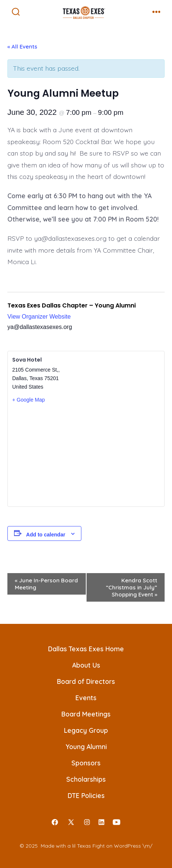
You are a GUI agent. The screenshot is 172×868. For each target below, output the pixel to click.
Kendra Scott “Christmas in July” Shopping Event (131, 587)
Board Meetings (86, 714)
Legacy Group (86, 730)
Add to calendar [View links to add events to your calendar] (46, 535)
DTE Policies (86, 795)
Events (86, 698)
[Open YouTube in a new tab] (117, 822)
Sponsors (86, 763)
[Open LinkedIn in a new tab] (101, 822)
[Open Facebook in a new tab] (55, 822)
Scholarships (86, 779)
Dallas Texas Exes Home (86, 649)
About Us (86, 665)
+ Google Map (28, 400)
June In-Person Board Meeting (46, 584)
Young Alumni (86, 746)
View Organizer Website (39, 317)
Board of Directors (86, 681)
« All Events (22, 46)
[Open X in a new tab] (71, 822)
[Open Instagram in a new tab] (87, 822)
